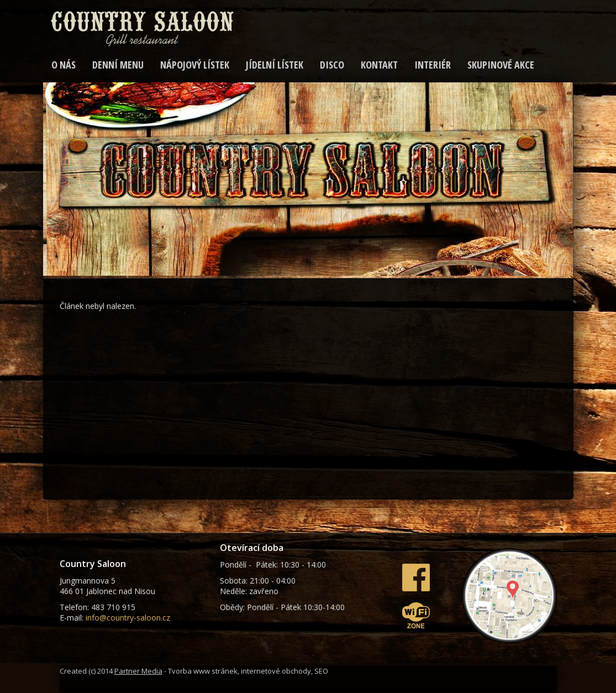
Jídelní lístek (275, 65)
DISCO (332, 65)
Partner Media (138, 671)
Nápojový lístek (195, 65)
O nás (64, 65)
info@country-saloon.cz (128, 618)
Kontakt (379, 65)
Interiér (433, 65)
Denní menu (118, 65)
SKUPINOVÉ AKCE (501, 65)
